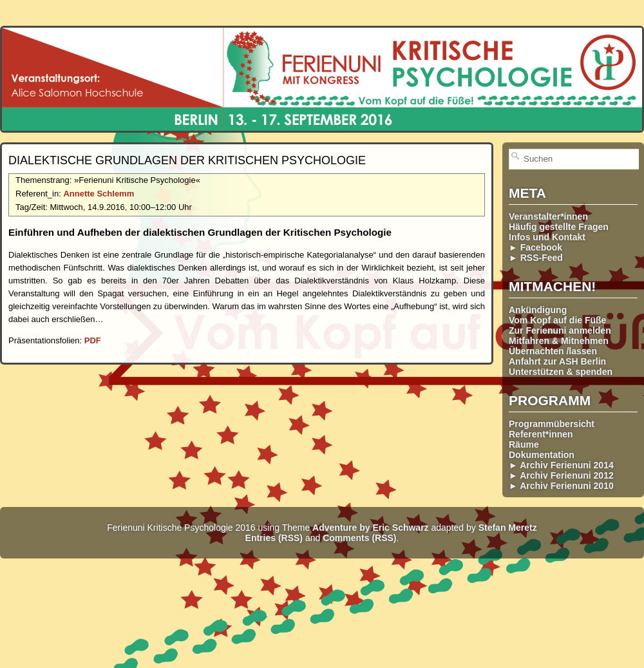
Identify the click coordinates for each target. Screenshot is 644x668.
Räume (524, 444)
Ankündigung (538, 310)
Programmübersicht (552, 424)
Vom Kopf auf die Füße (557, 320)
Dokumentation (542, 455)
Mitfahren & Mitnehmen (559, 341)
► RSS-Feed (536, 258)
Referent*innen (541, 434)
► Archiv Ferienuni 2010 (561, 486)
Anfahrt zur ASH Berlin (557, 361)
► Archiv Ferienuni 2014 (561, 465)
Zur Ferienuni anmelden (560, 330)
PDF (93, 340)
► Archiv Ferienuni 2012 (561, 475)
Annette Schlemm (99, 194)
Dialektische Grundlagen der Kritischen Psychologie (187, 160)
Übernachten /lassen (553, 351)
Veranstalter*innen (548, 216)
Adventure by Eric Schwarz (371, 528)
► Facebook (535, 247)
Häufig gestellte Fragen (559, 227)
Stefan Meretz (508, 528)
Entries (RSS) (274, 538)
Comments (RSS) (359, 538)
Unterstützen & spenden (561, 372)
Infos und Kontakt (547, 237)
